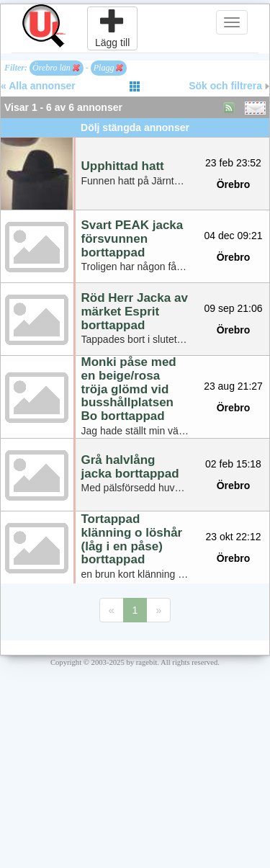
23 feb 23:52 (233, 163)
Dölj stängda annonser (135, 127)
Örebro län (56, 68)
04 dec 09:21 (234, 236)
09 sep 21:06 (234, 308)
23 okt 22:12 (233, 537)
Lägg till (112, 28)
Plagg (109, 68)
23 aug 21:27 (233, 386)
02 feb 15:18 (233, 464)
